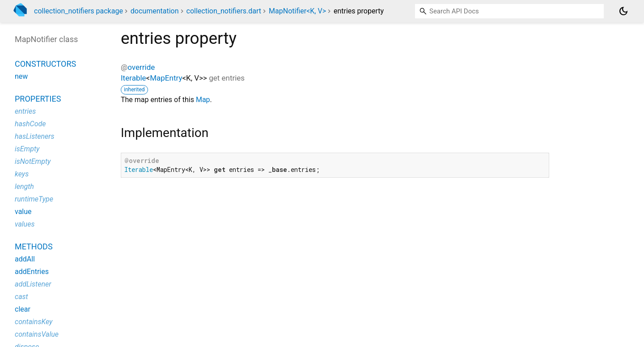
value (23, 212)
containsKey (34, 322)
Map (203, 100)
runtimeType (34, 199)
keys (22, 174)
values (25, 224)
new (21, 76)
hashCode (30, 124)
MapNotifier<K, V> (297, 11)
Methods (34, 246)
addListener (33, 284)
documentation (155, 11)
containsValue (37, 334)
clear (23, 309)
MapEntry (166, 78)
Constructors (45, 64)
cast (21, 297)
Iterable (133, 78)
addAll (25, 259)
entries (25, 111)
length (24, 186)
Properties (38, 99)
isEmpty (27, 149)
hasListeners (35, 136)
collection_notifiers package (78, 11)
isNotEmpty (33, 161)
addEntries (32, 272)
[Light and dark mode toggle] (623, 11)
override (141, 67)
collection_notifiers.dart (224, 11)
